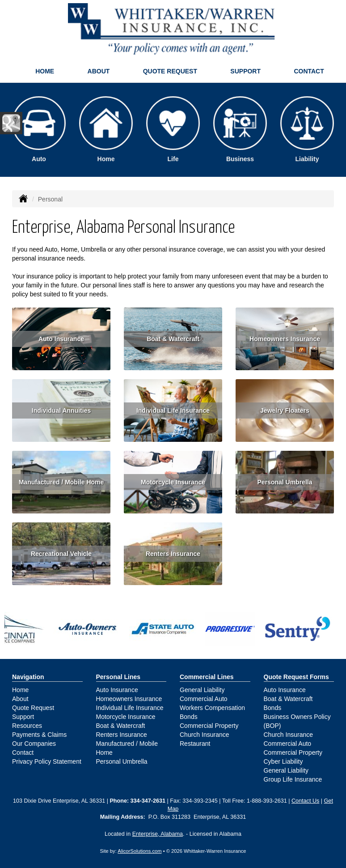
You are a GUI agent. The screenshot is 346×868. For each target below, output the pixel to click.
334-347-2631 (148, 801)
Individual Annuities (61, 410)
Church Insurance (205, 735)
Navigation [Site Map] (28, 677)
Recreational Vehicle (61, 554)
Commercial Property (209, 726)
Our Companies (34, 744)
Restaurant (195, 744)
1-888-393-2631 (267, 801)
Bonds (189, 717)
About (20, 699)
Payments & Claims (39, 735)
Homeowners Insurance (285, 339)
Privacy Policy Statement (47, 761)
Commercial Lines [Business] (207, 677)
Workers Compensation (212, 708)
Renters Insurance (173, 554)
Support (23, 717)
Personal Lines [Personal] (118, 677)
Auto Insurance (61, 339)
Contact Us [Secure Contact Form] (305, 801)
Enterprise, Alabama (158, 834)
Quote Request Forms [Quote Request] (296, 677)
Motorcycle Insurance (173, 482)
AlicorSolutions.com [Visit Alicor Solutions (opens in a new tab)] (139, 851)
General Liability (202, 690)
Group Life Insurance (293, 779)
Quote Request (33, 708)
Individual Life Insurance (173, 410)
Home (45, 71)
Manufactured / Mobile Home (61, 482)
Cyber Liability (283, 761)
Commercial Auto (204, 699)
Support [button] (245, 71)
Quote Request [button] (170, 71)
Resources (27, 726)
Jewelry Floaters (285, 410)
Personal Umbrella (285, 482)
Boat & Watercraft (173, 339)
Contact (309, 71)
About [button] (99, 71)
